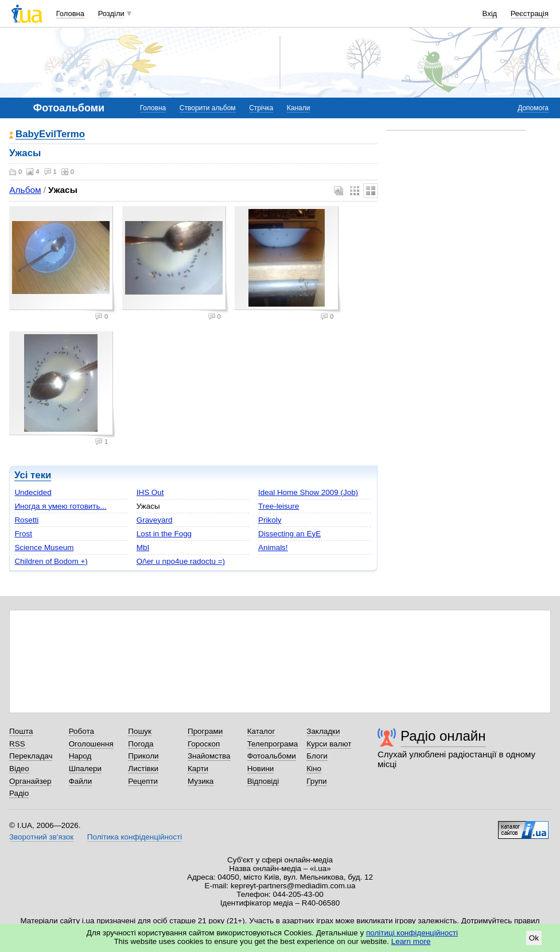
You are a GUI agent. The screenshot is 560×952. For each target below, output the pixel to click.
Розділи (111, 13)
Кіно (314, 769)
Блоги (317, 756)
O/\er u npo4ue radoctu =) (181, 561)
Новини (261, 769)
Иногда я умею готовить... (60, 506)
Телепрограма (273, 744)
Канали (299, 108)
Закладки (323, 731)
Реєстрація (530, 13)
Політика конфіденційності (135, 837)
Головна (70, 13)
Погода (141, 744)
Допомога (533, 108)
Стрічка (261, 108)
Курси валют (329, 744)
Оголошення (91, 744)
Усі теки (33, 475)
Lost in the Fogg (164, 534)
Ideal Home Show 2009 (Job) (308, 492)
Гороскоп (204, 744)
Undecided (33, 492)
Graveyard (155, 520)
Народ (80, 756)
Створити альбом (208, 108)
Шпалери (85, 769)
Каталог (261, 731)
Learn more (411, 941)
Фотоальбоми (272, 756)
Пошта (21, 731)
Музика (201, 781)
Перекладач (31, 756)
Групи (316, 781)
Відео (19, 769)
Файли (81, 781)
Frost (23, 534)
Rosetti (26, 520)
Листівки (143, 769)
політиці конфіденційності (412, 933)
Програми (205, 731)
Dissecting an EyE (289, 534)
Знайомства (209, 756)
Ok (534, 938)
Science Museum (44, 547)
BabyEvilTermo (50, 135)
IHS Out (150, 492)
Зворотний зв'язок (41, 837)
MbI (143, 547)
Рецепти (143, 781)
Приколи (143, 756)
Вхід (490, 13)
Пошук (140, 731)
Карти (198, 769)
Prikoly (270, 520)
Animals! (273, 547)
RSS (17, 744)
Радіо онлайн (443, 736)
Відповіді (263, 781)
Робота (81, 731)
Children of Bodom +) (51, 561)
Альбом (25, 190)
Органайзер (30, 781)
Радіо (19, 793)
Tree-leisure (279, 506)
